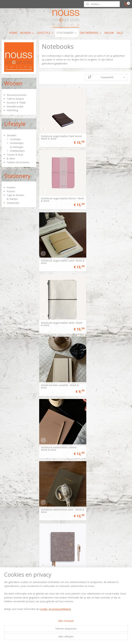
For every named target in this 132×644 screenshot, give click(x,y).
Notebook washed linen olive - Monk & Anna (58, 312)
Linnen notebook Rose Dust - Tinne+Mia (104, 312)
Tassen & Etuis (15, 155)
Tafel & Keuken (15, 99)
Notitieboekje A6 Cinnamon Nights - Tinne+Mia (61, 430)
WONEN (27, 33)
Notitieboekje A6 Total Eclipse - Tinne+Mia (106, 371)
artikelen (66, 577)
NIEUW (109, 33)
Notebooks (13, 203)
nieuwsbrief (76, 615)
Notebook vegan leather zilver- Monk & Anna (105, 193)
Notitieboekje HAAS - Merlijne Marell (105, 548)
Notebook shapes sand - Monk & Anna (107, 489)
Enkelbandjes (17, 151)
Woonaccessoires (17, 95)
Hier (4, 577)
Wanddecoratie (15, 106)
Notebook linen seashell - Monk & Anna (60, 253)
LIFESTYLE (45, 33)
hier (100, 577)
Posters (11, 191)
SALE (120, 33)
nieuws (102, 581)
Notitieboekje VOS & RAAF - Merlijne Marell (57, 548)
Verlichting (12, 110)
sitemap (50, 638)
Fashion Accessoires (18, 162)
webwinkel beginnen (70, 638)
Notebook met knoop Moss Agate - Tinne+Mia (61, 371)
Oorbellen (16, 139)
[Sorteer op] (106, 77)
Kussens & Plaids (16, 102)
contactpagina (68, 612)
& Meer (11, 159)
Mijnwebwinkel (100, 638)
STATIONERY (67, 33)
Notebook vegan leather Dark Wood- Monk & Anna (57, 134)
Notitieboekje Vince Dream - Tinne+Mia (104, 430)
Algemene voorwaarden (17, 612)
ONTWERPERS (91, 33)
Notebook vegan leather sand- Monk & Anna (58, 193)
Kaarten (11, 187)
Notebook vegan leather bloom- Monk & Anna (106, 134)
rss (57, 638)
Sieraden (12, 135)
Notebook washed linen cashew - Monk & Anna (107, 253)
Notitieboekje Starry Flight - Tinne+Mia (56, 489)
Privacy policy (12, 615)
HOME (13, 33)
